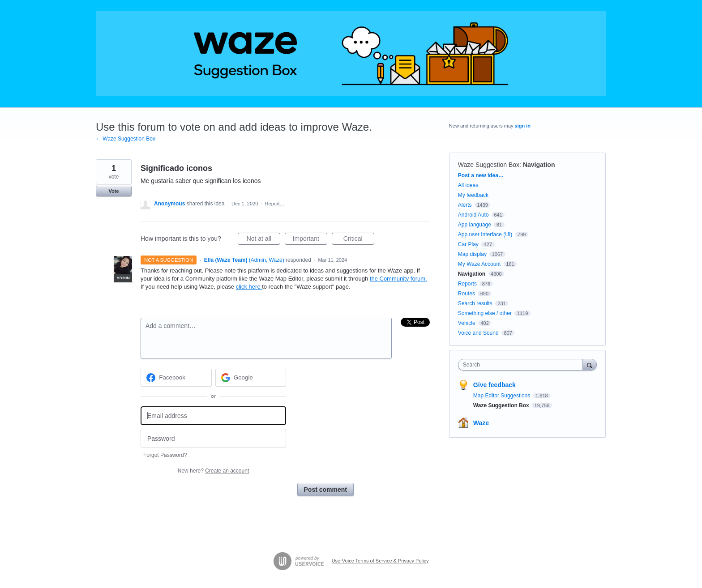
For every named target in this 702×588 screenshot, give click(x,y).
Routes (467, 294)
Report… (275, 204)
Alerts (465, 205)
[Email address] (213, 416)
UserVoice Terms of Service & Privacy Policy (380, 561)
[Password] (213, 438)
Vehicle (467, 323)
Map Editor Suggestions (503, 396)
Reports (467, 284)
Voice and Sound (478, 333)
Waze (481, 423)
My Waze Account (479, 264)
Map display (472, 254)
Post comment (325, 490)
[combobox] (523, 365)
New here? (213, 471)
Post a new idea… (481, 175)
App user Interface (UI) (485, 234)
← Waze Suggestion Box (126, 139)
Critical (359, 240)
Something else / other (485, 313)
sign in (523, 126)
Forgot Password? (165, 455)
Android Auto (473, 215)
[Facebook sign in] (176, 378)
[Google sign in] (251, 378)
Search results (475, 303)
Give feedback (494, 385)
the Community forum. (398, 279)
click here (249, 287)
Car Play (468, 244)
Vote (113, 191)
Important (310, 240)
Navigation (539, 165)
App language (475, 225)
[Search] (590, 364)
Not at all (263, 240)
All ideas (468, 185)
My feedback (473, 195)
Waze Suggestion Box (489, 165)
